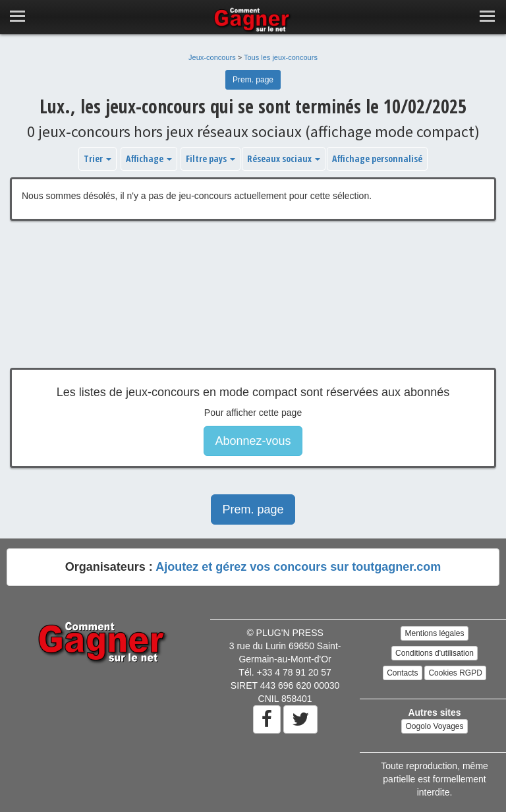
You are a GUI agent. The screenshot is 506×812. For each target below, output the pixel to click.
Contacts (402, 673)
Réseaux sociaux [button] (284, 159)
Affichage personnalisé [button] (377, 159)
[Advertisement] (253, 304)
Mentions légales (434, 633)
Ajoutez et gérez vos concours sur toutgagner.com (298, 567)
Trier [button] (98, 159)
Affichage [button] (149, 159)
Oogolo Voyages (434, 726)
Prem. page (253, 80)
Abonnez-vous (253, 441)
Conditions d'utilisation (435, 653)
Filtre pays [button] (211, 159)
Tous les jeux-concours (281, 57)
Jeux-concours (212, 57)
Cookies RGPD (455, 673)
